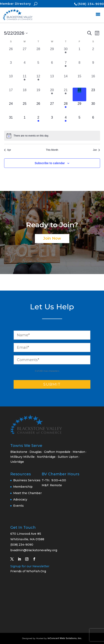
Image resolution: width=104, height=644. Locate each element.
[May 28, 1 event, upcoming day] (66, 108)
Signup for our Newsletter (30, 566)
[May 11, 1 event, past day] (25, 81)
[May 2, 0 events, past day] (93, 53)
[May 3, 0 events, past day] (11, 67)
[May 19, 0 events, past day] (38, 94)
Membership (23, 487)
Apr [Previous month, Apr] (8, 150)
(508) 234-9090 (91, 4)
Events (18, 506)
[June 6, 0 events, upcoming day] (93, 122)
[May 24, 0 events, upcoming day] (11, 108)
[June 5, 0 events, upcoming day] (79, 122)
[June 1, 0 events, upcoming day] (25, 122)
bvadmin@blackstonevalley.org (34, 550)
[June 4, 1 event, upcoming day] (66, 122)
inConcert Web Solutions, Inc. (65, 638)
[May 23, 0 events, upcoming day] (93, 94)
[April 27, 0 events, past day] (25, 53)
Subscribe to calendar (50, 163)
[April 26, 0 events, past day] (11, 53)
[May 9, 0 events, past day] (93, 67)
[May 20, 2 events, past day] (52, 94)
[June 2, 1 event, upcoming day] (38, 122)
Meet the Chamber (27, 493)
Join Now (52, 238)
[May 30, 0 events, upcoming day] (93, 108)
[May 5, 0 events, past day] (38, 67)
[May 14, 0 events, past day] (66, 81)
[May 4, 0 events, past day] (25, 67)
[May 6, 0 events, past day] (52, 67)
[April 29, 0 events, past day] (52, 53)
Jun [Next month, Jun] (96, 150)
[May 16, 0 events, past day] (93, 81)
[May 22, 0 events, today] (79, 94)
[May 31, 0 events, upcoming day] (11, 122)
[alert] (52, 136)
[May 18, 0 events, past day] (25, 94)
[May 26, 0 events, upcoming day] (38, 108)
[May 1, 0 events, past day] (79, 53)
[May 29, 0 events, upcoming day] (79, 108)
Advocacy (20, 499)
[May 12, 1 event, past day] (38, 81)
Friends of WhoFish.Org (28, 571)
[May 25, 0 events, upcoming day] (25, 108)
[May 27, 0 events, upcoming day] (52, 108)
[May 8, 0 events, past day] (79, 67)
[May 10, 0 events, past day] (11, 81)
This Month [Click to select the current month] (52, 150)
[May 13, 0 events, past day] (52, 81)
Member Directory (15, 4)
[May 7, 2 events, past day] (66, 67)
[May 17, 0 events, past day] (11, 94)
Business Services (27, 480)
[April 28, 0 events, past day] (38, 53)
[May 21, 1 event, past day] (66, 94)
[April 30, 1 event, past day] (66, 53)
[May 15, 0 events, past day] (79, 81)
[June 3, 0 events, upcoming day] (52, 122)
